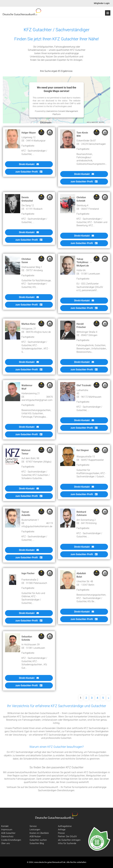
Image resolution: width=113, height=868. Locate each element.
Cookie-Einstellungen (11, 840)
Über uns (6, 843)
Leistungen (35, 830)
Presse (61, 833)
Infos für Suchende (67, 843)
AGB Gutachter (8, 833)
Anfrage (62, 830)
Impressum (7, 830)
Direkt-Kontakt (29, 166)
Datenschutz (7, 836)
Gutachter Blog (37, 843)
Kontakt (5, 826)
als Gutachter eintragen (69, 840)
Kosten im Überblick (39, 833)
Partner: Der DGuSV (67, 836)
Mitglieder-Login (102, 3)
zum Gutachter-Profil (29, 173)
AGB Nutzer (35, 836)
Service (33, 826)
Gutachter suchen (38, 840)
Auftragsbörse (65, 826)
